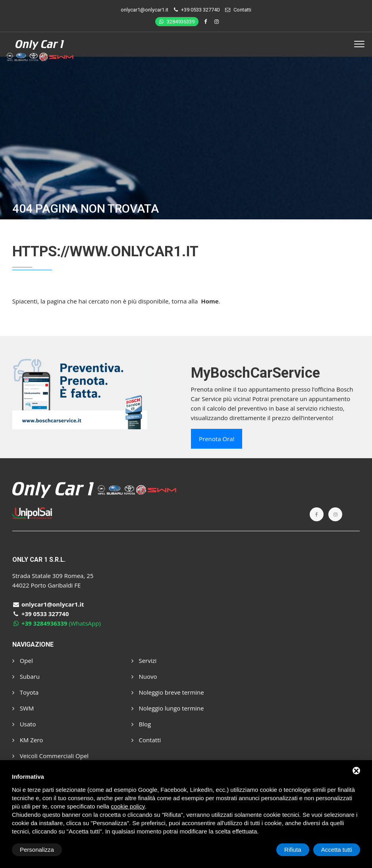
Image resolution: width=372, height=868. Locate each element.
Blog (141, 724)
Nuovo (144, 676)
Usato (24, 724)
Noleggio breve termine (168, 692)
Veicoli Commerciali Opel (50, 756)
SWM (23, 708)
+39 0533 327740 (200, 10)
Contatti (242, 10)
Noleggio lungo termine (168, 708)
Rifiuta (293, 850)
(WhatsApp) (57, 623)
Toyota (25, 692)
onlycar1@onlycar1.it (145, 10)
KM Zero (28, 740)
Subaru (26, 676)
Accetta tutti (337, 850)
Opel (23, 661)
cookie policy (128, 806)
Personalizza (37, 850)
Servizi (144, 661)
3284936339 (177, 22)
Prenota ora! (217, 439)
